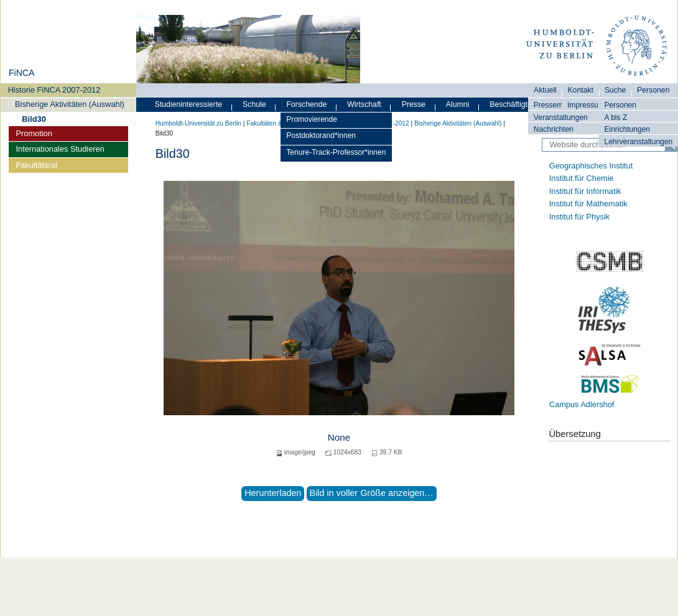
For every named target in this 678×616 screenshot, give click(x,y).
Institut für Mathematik (588, 204)
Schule (254, 104)
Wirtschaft (364, 104)
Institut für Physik (579, 217)
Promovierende (312, 119)
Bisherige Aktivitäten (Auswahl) (70, 104)
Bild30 (34, 119)
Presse (414, 104)
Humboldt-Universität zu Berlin (198, 123)
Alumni (458, 104)
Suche (615, 90)
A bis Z (615, 117)
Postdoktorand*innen (321, 136)
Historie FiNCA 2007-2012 (54, 90)
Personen (620, 105)
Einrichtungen (627, 129)
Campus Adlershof (582, 404)
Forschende (307, 104)
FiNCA (21, 73)
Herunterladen (273, 493)
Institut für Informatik (585, 191)
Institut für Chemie (582, 178)
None (339, 437)
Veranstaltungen (561, 117)
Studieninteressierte (188, 104)
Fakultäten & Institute (276, 123)
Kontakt (580, 90)
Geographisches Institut (591, 166)
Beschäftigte (511, 104)
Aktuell (545, 90)
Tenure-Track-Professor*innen (336, 152)
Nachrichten (554, 129)
